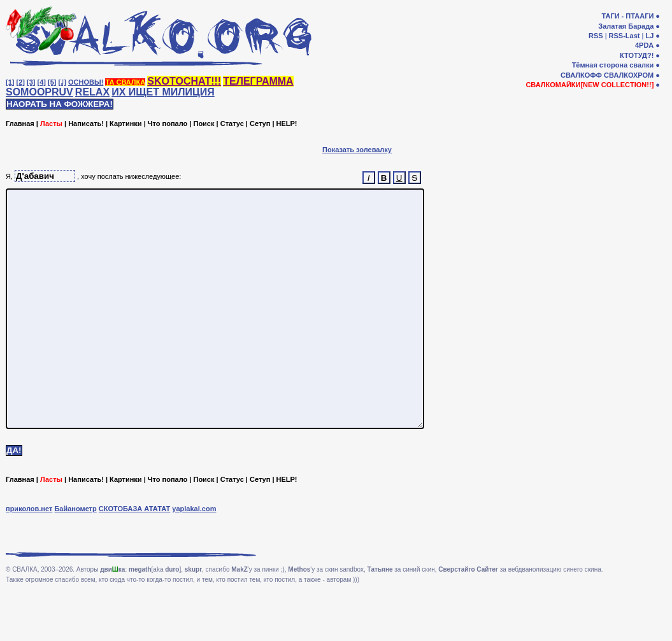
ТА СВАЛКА (125, 82)
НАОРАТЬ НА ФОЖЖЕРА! (60, 104)
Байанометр (75, 556)
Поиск (204, 123)
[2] (21, 82)
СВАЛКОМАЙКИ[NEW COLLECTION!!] (590, 85)
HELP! (287, 123)
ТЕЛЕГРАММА (258, 81)
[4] (42, 82)
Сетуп (260, 123)
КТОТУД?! (637, 55)
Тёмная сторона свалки (613, 65)
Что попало (168, 123)
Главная (20, 123)
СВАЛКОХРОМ (629, 75)
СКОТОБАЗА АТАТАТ (135, 556)
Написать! (86, 123)
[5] (52, 82)
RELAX (92, 92)
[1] (10, 82)
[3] (31, 82)
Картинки (126, 123)
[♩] (62, 82)
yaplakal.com (194, 556)
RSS (596, 36)
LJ (649, 36)
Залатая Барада (626, 26)
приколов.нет (29, 556)
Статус (232, 123)
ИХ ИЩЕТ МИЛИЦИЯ (163, 92)
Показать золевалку (357, 150)
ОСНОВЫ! (86, 82)
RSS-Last (625, 36)
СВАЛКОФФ (581, 75)
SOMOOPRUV (39, 92)
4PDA (644, 45)
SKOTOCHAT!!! (184, 81)
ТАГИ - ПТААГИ (627, 16)
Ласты (51, 123)
